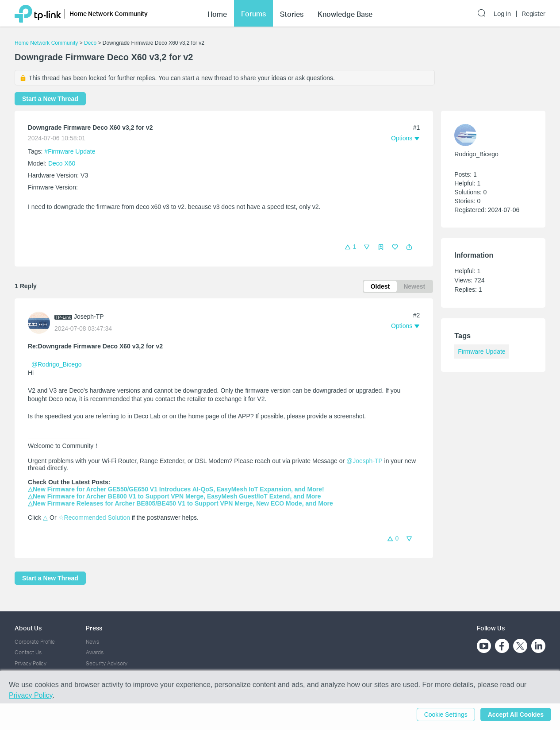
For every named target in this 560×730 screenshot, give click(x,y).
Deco (90, 43)
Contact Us (28, 652)
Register (534, 14)
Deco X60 (62, 163)
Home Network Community (46, 43)
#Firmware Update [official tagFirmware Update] (70, 151)
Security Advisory (107, 663)
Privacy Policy (31, 663)
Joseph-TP (89, 317)
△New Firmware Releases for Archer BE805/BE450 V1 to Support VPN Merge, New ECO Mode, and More (180, 503)
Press (94, 628)
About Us (28, 628)
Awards (95, 652)
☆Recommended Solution (94, 518)
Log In (502, 14)
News (92, 642)
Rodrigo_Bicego (476, 154)
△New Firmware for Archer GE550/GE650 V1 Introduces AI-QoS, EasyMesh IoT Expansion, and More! (176, 489)
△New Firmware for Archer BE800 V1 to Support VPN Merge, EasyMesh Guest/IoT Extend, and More (174, 496)
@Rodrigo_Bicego (57, 364)
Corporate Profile (35, 642)
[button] (409, 247)
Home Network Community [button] (109, 14)
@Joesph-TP (364, 461)
